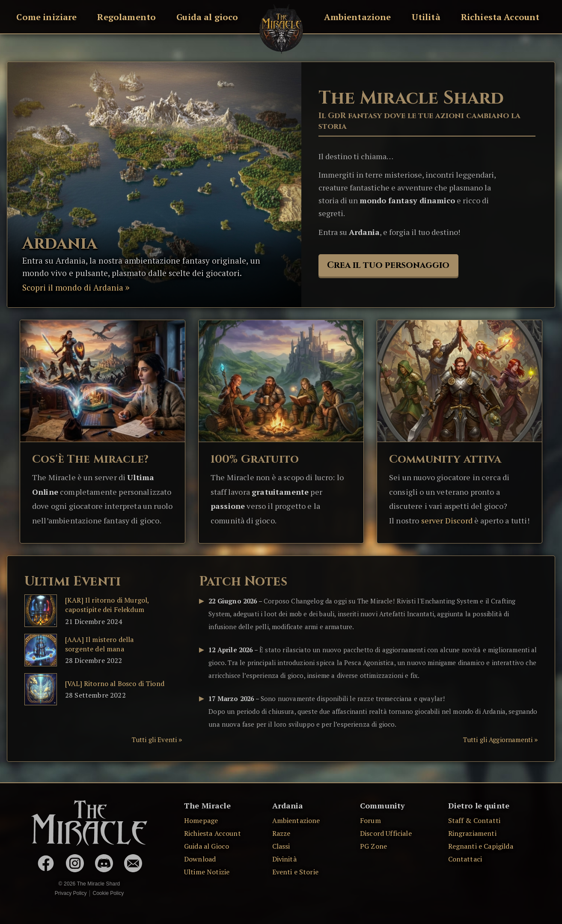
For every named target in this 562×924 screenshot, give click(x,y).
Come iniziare (46, 17)
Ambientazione (358, 17)
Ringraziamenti (472, 833)
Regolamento (126, 17)
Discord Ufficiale (386, 833)
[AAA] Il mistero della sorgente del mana (100, 644)
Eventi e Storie (295, 872)
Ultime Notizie (207, 872)
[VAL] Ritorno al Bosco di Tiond (115, 683)
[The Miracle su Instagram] (75, 863)
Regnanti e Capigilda (481, 846)
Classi (281, 846)
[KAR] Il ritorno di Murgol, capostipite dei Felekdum (107, 605)
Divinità (284, 859)
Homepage (201, 820)
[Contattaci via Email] (133, 863)
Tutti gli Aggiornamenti (498, 740)
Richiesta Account (500, 17)
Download (200, 859)
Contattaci (465, 859)
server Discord (447, 520)
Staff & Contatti (474, 820)
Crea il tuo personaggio (388, 265)
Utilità (426, 17)
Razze (281, 833)
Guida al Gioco (207, 846)
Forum (370, 820)
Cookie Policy (108, 893)
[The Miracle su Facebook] (46, 863)
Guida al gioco (207, 17)
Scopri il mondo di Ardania (73, 287)
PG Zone (373, 846)
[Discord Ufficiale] (104, 863)
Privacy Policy (71, 893)
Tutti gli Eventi (155, 740)
